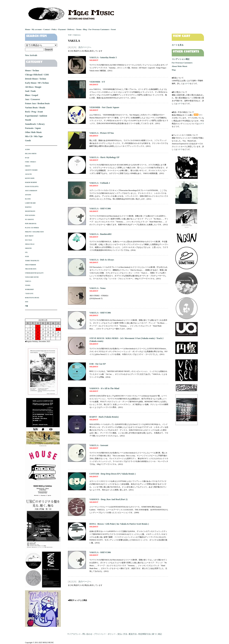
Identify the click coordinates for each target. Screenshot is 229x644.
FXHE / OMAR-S (31, 162)
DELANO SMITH (31, 154)
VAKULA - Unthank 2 (100, 183)
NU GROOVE (29, 220)
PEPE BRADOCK (31, 224)
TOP (70, 35)
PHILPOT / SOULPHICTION (34, 232)
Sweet (113, 29)
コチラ (187, 83)
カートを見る (178, 45)
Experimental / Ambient (36, 116)
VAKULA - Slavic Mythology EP (104, 157)
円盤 (26, 306)
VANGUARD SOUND (32, 277)
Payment (62, 29)
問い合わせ (87, 634)
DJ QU (27, 158)
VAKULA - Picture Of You (102, 133)
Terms (79, 29)
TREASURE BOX (31, 269)
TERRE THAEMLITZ (32, 261)
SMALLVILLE (30, 244)
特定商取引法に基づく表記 (150, 634)
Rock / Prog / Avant (34, 112)
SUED (27, 257)
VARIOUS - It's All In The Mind (104, 388)
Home (28, 29)
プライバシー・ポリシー (105, 634)
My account (37, 29)
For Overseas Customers (99, 29)
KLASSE (28, 199)
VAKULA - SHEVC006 (100, 209)
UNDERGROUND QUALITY (34, 273)
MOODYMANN (30, 211)
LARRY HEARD (30, 203)
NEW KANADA (30, 215)
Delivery (71, 29)
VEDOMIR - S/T (97, 82)
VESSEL (28, 285)
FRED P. (28, 166)
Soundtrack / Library (35, 124)
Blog (85, 29)
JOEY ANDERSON (31, 191)
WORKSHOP (29, 290)
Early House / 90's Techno (37, 83)
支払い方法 (122, 634)
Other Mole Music (33, 132)
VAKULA (77, 35)
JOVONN (28, 195)
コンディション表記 (181, 59)
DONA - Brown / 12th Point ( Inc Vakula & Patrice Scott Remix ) (119, 524)
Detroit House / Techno (36, 79)
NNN (27, 302)
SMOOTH (28, 248)
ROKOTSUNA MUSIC (32, 298)
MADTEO (28, 207)
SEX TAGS (29, 240)
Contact (47, 29)
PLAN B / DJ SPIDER (32, 228)
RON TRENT (29, 236)
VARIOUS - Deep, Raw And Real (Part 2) (108, 499)
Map (174, 70)
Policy (54, 29)
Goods (28, 141)
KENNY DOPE (30, 178)
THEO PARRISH (31, 265)
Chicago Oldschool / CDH (37, 75)
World (28, 120)
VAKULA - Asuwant (99, 445)
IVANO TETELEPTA (32, 187)
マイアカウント (74, 634)
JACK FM (28, 174)
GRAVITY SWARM (31, 170)
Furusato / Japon (33, 128)
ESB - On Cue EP (98, 364)
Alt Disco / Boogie (33, 87)
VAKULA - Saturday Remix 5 (103, 57)
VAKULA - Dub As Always (102, 260)
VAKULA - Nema (98, 288)
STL (26, 252)
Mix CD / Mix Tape (34, 136)
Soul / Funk (30, 91)
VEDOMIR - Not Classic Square (104, 107)
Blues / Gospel (32, 95)
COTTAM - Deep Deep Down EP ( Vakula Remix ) (113, 474)
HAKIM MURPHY (31, 182)
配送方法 (133, 634)
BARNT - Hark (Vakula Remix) (104, 417)
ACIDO (27, 150)
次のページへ (85, 47)
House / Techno (32, 71)
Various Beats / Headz (35, 108)
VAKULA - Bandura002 (100, 234)
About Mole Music (180, 66)
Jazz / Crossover (33, 99)
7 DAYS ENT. (29, 294)
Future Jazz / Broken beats (37, 103)
